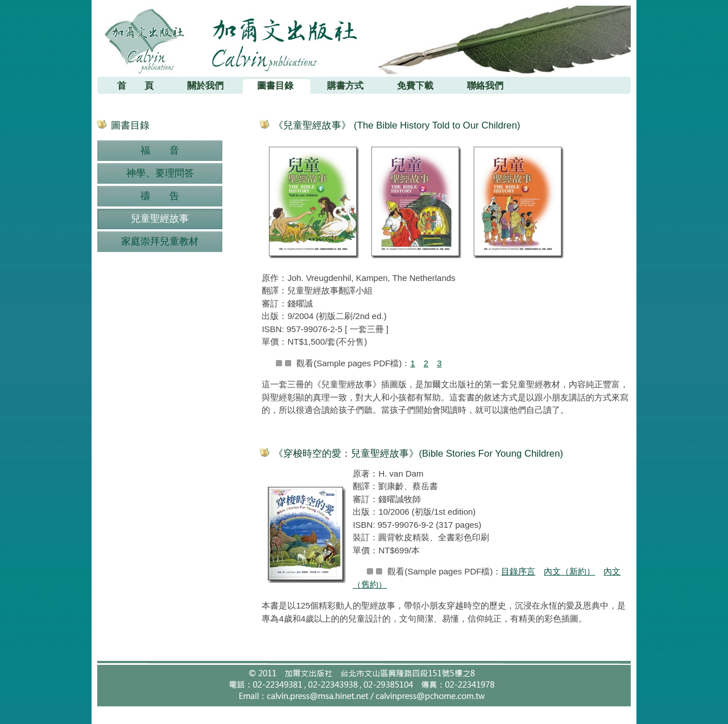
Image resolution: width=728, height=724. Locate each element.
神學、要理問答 (160, 173)
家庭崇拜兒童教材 (160, 241)
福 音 (160, 150)
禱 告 (160, 196)
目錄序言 (518, 571)
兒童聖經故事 (160, 219)
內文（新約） (569, 571)
